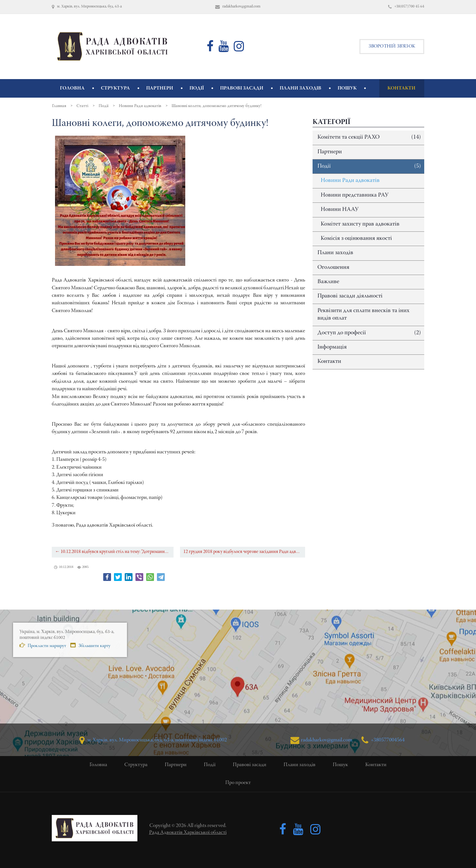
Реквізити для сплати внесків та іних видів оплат (364, 315)
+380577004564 (383, 740)
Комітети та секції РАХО (369, 138)
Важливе (328, 282)
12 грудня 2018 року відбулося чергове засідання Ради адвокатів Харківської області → (244, 552)
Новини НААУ (340, 210)
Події (369, 166)
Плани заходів (335, 253)
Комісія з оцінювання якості (356, 239)
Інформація (332, 347)
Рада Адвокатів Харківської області (188, 833)
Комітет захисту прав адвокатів (360, 224)
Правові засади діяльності (350, 296)
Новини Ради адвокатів (350, 181)
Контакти (329, 362)
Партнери (330, 152)
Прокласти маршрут (43, 645)
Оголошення (333, 268)
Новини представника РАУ (355, 195)
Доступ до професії (369, 333)
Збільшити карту (90, 645)
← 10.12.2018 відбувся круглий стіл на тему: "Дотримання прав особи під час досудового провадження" (114, 552)
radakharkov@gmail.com (321, 740)
